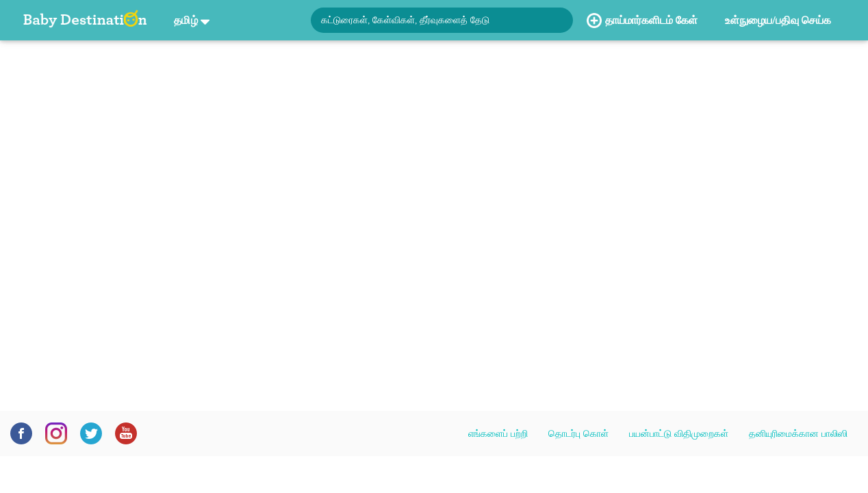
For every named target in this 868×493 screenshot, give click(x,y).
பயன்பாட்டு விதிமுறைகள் (679, 433)
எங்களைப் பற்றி (498, 433)
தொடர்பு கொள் (578, 433)
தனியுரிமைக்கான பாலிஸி (798, 433)
